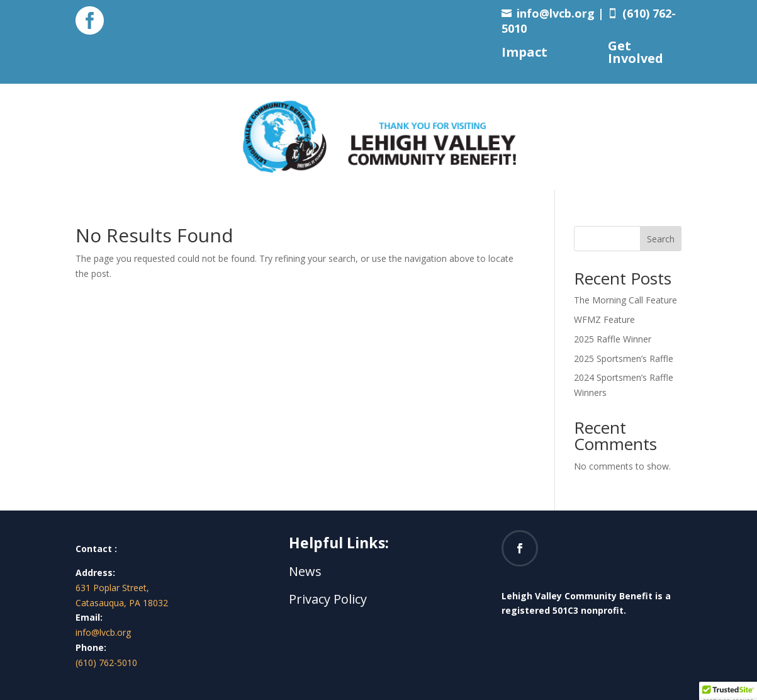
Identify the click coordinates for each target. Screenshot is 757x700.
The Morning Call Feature (625, 300)
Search (661, 239)
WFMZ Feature (604, 319)
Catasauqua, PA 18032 (122, 603)
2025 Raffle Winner (613, 339)
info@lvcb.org (556, 13)
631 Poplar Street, (112, 588)
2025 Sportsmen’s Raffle (624, 358)
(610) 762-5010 (106, 663)
